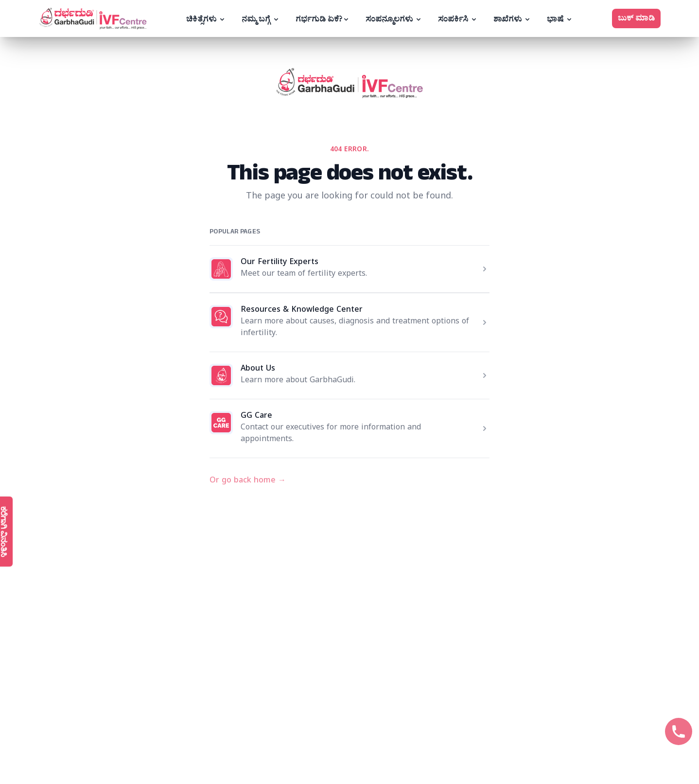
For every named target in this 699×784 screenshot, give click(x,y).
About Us (258, 370)
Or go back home (248, 481)
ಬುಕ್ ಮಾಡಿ (636, 18)
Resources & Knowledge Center (302, 311)
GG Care (256, 417)
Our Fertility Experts (280, 263)
